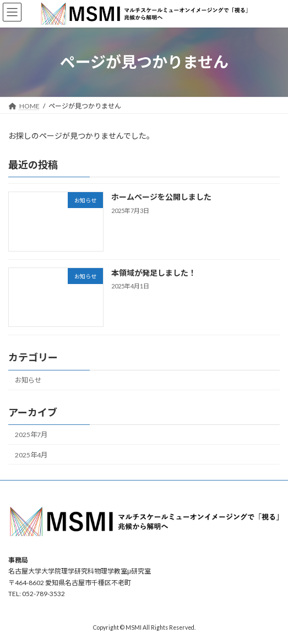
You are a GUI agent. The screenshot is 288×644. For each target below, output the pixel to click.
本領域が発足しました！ (154, 273)
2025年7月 (31, 435)
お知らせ (28, 380)
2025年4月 (31, 454)
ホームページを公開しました (161, 197)
